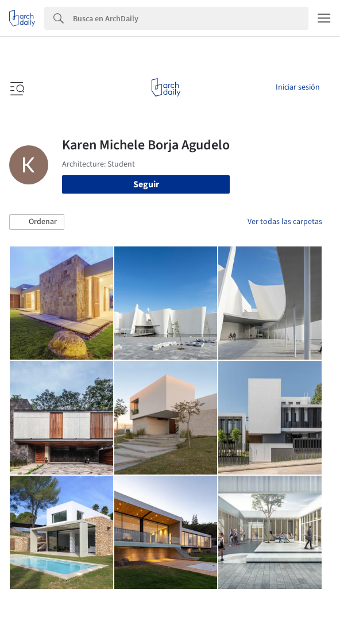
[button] (37, 222)
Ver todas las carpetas (285, 222)
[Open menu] (16, 87)
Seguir (146, 184)
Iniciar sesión (298, 87)
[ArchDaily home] (166, 87)
